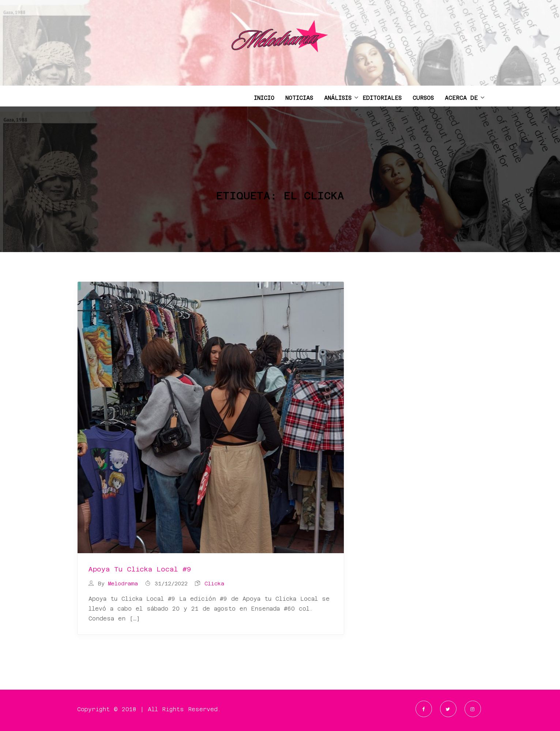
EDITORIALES (382, 98)
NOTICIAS (299, 98)
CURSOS (423, 98)
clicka (214, 584)
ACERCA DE (461, 98)
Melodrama (123, 584)
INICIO (264, 98)
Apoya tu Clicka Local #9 (140, 569)
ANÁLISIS (338, 98)
